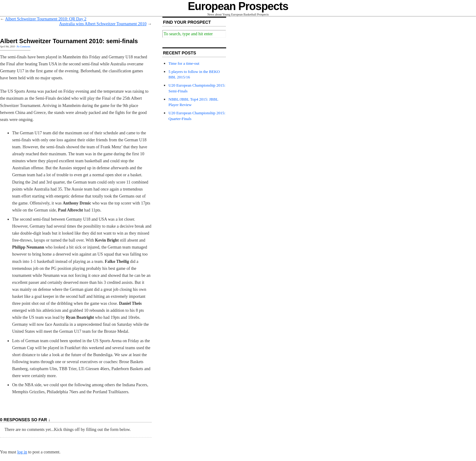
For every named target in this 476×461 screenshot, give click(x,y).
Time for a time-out (184, 63)
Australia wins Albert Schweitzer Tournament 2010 (103, 24)
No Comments (24, 47)
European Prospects (238, 6)
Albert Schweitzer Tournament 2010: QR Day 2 (46, 19)
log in (22, 452)
